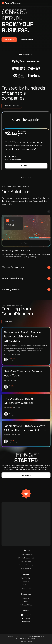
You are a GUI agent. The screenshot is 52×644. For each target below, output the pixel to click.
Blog (26, 602)
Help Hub (26, 598)
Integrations (26, 588)
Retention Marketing (26, 565)
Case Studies (26, 568)
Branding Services (26, 555)
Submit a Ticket (26, 605)
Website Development (26, 558)
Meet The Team (26, 578)
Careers (26, 582)
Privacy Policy (26, 641)
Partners (26, 585)
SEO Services (26, 561)
